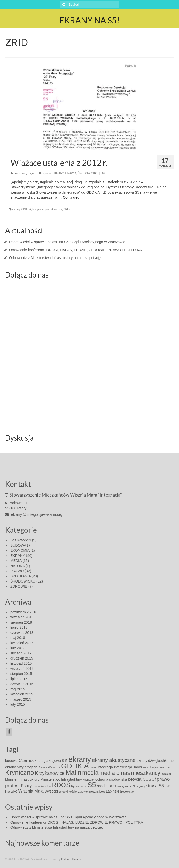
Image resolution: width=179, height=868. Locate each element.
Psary (26, 786)
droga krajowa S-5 (53, 761)
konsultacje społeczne (156, 767)
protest (49, 209)
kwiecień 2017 (22, 643)
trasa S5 (156, 786)
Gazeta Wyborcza (49, 767)
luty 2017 (18, 648)
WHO (14, 791)
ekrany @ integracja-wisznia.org (34, 514)
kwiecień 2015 (22, 694)
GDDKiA (26, 209)
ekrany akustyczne (114, 760)
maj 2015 (18, 689)
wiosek (58, 209)
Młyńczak (89, 780)
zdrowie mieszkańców (92, 791)
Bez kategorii (21, 540)
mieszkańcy (146, 773)
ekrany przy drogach (21, 767)
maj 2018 (18, 638)
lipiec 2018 (19, 627)
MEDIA (16, 561)
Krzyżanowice (50, 773)
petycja (135, 779)
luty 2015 (18, 704)
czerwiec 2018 (22, 633)
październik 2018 (24, 612)
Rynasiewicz (79, 786)
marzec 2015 (21, 699)
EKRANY (58, 173)
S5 (92, 785)
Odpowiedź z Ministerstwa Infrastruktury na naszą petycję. (55, 258)
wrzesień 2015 (22, 669)
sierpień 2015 (21, 674)
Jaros (138, 767)
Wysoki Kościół (68, 791)
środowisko (127, 791)
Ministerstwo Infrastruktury (61, 779)
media (90, 773)
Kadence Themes (71, 859)
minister (166, 774)
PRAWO (70, 173)
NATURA (17, 566)
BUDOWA (18, 545)
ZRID (67, 209)
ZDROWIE (19, 586)
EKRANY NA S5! (89, 20)
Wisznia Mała (31, 791)
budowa (11, 761)
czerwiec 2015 (22, 684)
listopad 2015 (21, 663)
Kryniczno (20, 772)
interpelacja (123, 767)
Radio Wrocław (42, 786)
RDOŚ (61, 785)
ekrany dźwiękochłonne (155, 761)
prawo (163, 779)
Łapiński (112, 791)
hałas (93, 767)
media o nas (115, 773)
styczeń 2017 (21, 653)
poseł (149, 779)
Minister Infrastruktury (22, 779)
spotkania (105, 786)
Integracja (27, 173)
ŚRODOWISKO (87, 173)
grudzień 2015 (22, 658)
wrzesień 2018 (22, 617)
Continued (71, 197)
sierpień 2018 (21, 622)
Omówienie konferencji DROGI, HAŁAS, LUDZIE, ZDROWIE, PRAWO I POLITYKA (75, 250)
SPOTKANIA (20, 576)
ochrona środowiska (111, 779)
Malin (73, 772)
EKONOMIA (20, 550)
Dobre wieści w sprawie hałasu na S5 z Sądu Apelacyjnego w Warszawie (67, 242)
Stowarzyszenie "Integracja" (130, 786)
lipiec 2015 (19, 679)
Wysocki (51, 791)
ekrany (16, 209)
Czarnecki (28, 761)
